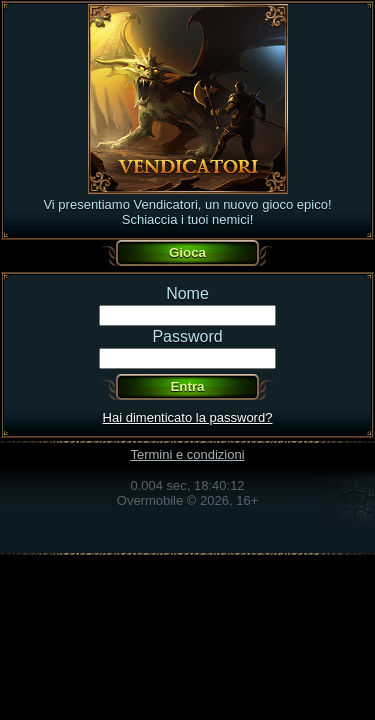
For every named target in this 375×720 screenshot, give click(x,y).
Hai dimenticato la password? (188, 417)
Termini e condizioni (187, 454)
